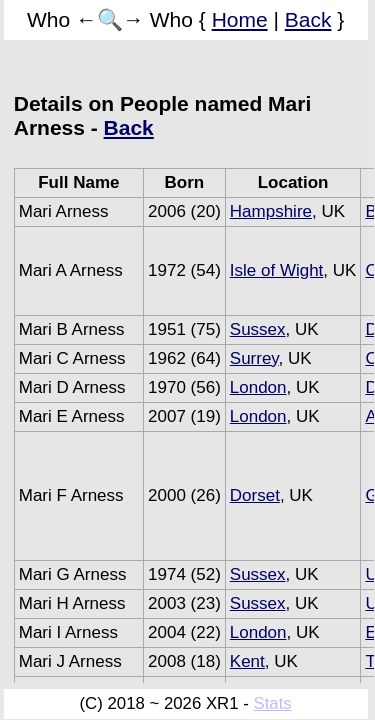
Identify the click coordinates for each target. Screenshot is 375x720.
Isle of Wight (277, 270)
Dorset (255, 495)
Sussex (258, 329)
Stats (272, 703)
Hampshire (271, 211)
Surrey (254, 358)
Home (240, 19)
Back (308, 19)
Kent (247, 661)
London (258, 387)
